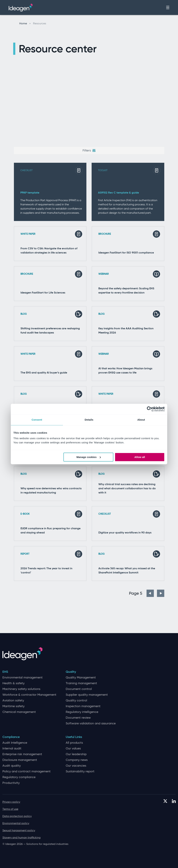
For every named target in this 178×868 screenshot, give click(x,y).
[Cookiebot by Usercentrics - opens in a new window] (149, 409)
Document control (79, 689)
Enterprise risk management (22, 754)
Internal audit (12, 748)
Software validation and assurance (91, 723)
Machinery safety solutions (21, 689)
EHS (5, 672)
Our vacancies (76, 766)
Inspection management (83, 706)
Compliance (11, 737)
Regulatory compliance (19, 777)
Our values (73, 748)
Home (25, 23)
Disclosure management (20, 760)
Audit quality (12, 766)
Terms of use (10, 809)
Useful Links (74, 737)
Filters (89, 150)
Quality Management (81, 678)
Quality (71, 672)
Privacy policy (11, 802)
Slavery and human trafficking (21, 837)
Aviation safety (13, 700)
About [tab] (141, 420)
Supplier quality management (87, 695)
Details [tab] (89, 420)
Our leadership (76, 754)
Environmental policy (16, 823)
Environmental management (23, 678)
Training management (81, 683)
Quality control (76, 700)
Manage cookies (89, 457)
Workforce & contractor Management (29, 695)
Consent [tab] (37, 420)
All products (74, 743)
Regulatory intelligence (82, 712)
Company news (77, 760)
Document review (78, 718)
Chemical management (19, 712)
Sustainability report (80, 771)
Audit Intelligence (15, 743)
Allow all (140, 457)
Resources (40, 23)
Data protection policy (17, 816)
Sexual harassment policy (19, 830)
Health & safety (13, 683)
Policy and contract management (27, 771)
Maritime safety (13, 706)
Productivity (11, 783)
